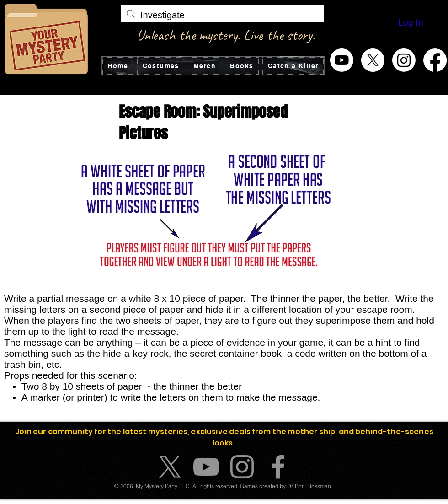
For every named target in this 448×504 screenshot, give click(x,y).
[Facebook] (435, 60)
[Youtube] (342, 60)
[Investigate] (223, 15)
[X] (373, 60)
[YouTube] (206, 467)
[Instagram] (404, 60)
